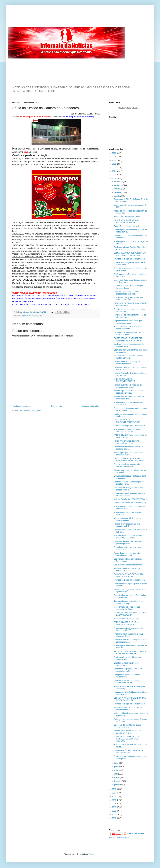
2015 (114, 800)
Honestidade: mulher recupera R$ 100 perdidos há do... (129, 448)
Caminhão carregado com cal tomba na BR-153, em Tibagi (130, 368)
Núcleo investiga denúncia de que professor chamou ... (128, 708)
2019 (114, 179)
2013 (114, 807)
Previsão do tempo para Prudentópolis (130, 259)
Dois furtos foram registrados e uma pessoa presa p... (129, 489)
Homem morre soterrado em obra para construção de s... (130, 398)
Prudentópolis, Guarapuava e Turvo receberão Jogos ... (128, 635)
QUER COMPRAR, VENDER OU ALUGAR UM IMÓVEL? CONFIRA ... (130, 459)
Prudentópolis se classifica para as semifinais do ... (128, 513)
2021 (114, 171)
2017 (114, 793)
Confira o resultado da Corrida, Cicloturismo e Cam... (126, 682)
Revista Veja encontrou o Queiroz (128, 217)
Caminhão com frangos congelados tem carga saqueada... (130, 641)
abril (116, 774)
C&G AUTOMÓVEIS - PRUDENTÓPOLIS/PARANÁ (127, 421)
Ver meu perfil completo (119, 838)
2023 (114, 164)
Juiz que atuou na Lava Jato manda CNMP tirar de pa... (128, 602)
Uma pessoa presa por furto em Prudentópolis (127, 676)
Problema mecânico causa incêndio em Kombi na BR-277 (130, 629)
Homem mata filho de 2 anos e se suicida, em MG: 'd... (128, 732)
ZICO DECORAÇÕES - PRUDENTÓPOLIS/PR (124, 380)
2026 (114, 153)
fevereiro (118, 781)
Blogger (92, 854)
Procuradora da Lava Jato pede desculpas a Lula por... (127, 430)
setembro (118, 192)
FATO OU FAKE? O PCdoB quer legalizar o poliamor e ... (127, 623)
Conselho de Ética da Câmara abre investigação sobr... (128, 752)
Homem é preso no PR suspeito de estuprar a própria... (128, 392)
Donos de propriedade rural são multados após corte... (127, 554)
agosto (117, 196)
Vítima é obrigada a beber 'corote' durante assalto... (128, 519)
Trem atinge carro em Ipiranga (126, 619)
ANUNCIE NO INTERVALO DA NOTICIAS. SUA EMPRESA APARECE (127, 739)
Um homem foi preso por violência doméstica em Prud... (128, 670)
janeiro (117, 785)
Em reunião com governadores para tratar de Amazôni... (129, 299)
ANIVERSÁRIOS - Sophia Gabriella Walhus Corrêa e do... (128, 357)
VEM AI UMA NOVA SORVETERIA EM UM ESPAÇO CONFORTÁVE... (130, 254)
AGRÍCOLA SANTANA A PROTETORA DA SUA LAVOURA (130, 614)
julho (117, 763)
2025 (114, 157)
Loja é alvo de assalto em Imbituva (128, 565)
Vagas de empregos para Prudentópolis (130, 503)
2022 (114, 168)
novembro (119, 185)
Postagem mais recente (23, 406)
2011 (114, 814)
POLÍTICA (27, 316)
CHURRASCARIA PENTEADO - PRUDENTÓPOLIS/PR (127, 221)
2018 (114, 789)
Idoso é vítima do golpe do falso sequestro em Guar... (127, 608)
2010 (114, 818)
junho (117, 767)
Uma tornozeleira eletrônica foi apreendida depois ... (126, 664)
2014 (114, 804)
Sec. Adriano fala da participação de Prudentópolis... (129, 560)
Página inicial (57, 406)
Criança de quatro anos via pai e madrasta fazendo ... (127, 363)
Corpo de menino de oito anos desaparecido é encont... (126, 293)
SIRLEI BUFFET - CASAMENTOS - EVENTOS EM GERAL (128, 537)
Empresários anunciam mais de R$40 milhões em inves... (129, 494)
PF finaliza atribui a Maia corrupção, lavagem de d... (129, 287)
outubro (118, 189)
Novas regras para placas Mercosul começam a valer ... (128, 454)
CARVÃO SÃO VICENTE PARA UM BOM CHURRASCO (129, 575)
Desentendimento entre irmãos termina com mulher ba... (130, 596)
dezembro (119, 182)
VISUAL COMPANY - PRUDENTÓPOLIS (131, 499)
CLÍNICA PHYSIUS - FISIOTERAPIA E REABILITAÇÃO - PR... (130, 699)
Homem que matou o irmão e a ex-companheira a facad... (128, 386)
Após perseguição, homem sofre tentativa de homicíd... (127, 465)
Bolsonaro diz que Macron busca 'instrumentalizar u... (127, 726)
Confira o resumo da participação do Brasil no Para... (129, 345)
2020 (114, 175)
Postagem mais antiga (90, 406)
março (117, 777)
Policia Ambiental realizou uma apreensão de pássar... (126, 442)
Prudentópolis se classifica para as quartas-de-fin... (128, 658)
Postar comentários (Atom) (31, 411)
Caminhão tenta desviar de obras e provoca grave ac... (128, 542)
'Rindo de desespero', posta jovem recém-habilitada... (128, 328)
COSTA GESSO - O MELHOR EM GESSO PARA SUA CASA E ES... (129, 339)
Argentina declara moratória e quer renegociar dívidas (128, 322)
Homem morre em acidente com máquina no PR (127, 525)
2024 (114, 160)
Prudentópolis (37, 316)
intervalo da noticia (30, 312)
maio (117, 770)
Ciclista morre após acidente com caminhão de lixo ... (127, 334)
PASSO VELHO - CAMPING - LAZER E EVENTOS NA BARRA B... (130, 652)
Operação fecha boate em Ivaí (126, 226)
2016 (114, 796)
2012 (114, 811)
